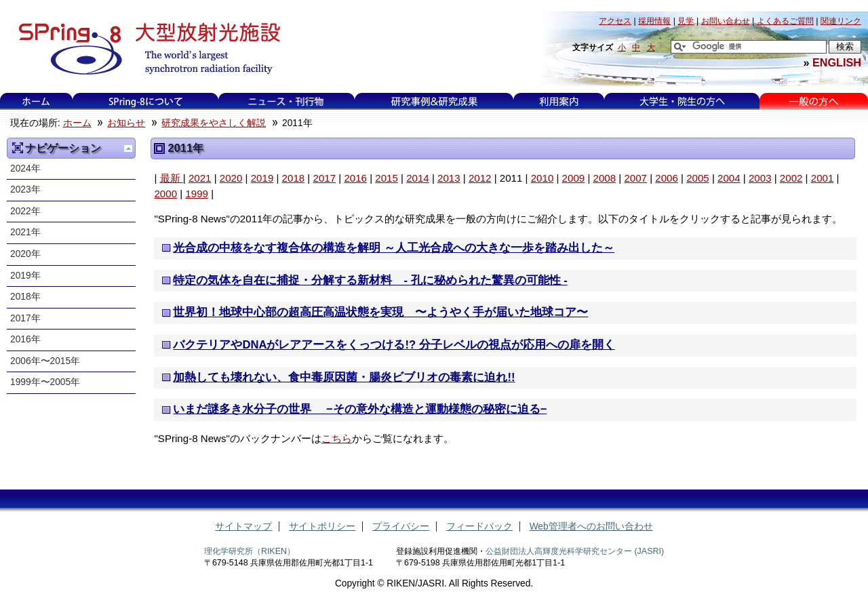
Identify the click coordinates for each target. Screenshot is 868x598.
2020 (231, 178)
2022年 (25, 211)
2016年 (25, 339)
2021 (200, 178)
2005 (698, 178)
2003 (760, 178)
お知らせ (126, 123)
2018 (294, 178)
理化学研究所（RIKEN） (250, 551)
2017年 (25, 318)
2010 (542, 178)
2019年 (25, 276)
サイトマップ (243, 526)
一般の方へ (813, 101)
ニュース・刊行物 (286, 101)
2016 (355, 178)
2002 (791, 178)
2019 (262, 178)
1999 (197, 194)
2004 (729, 178)
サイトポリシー (322, 526)
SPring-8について (145, 101)
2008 (605, 178)
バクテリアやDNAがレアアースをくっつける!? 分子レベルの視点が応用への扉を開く (394, 345)
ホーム (36, 101)
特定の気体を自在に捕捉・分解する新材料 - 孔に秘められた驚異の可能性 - (370, 280)
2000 (165, 194)
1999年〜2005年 (45, 382)
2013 (449, 178)
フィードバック (479, 526)
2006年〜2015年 (45, 361)
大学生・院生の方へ (682, 101)
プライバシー (401, 526)
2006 (667, 178)
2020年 (25, 254)
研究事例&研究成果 (434, 101)
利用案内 (559, 101)
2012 (480, 178)
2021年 (25, 232)
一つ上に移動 (128, 148)
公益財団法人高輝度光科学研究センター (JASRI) (575, 551)
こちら (337, 438)
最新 (172, 178)
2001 (823, 178)
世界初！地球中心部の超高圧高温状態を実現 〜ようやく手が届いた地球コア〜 (380, 312)
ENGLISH (837, 62)
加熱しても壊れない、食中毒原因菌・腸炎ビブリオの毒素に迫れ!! (344, 377)
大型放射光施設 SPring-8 (145, 49)
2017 (324, 178)
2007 (635, 178)
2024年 (25, 168)
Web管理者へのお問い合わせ (591, 526)
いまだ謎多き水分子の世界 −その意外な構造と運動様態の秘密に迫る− (360, 409)
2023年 (25, 190)
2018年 (25, 297)
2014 (418, 178)
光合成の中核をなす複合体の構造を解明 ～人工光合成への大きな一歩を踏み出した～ (394, 248)
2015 (387, 178)
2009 (574, 178)
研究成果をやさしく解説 (214, 123)
